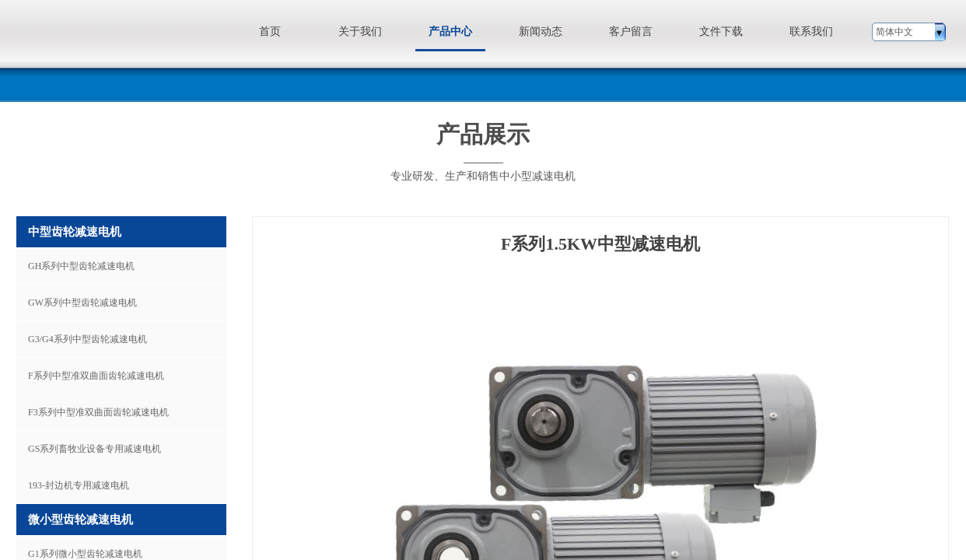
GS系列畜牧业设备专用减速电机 (94, 449)
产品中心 (450, 31)
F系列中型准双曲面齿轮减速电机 (96, 376)
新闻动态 (541, 31)
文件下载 (721, 31)
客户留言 (631, 31)
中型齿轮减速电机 (75, 232)
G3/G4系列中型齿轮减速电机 (87, 339)
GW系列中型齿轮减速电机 (82, 303)
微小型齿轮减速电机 (80, 520)
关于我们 (360, 31)
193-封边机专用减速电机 (79, 485)
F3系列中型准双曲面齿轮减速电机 (98, 412)
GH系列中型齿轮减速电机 (81, 266)
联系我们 (811, 31)
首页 (270, 31)
